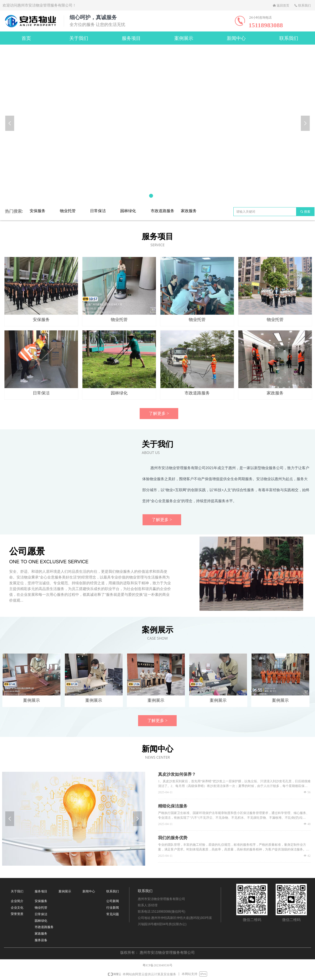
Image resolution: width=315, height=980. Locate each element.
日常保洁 (98, 211)
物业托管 (68, 211)
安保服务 (38, 211)
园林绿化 (128, 211)
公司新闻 (113, 901)
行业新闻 (113, 908)
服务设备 (41, 940)
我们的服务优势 (173, 838)
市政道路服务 (162, 211)
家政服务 (189, 211)
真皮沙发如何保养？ (177, 774)
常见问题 (113, 914)
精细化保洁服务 (173, 806)
